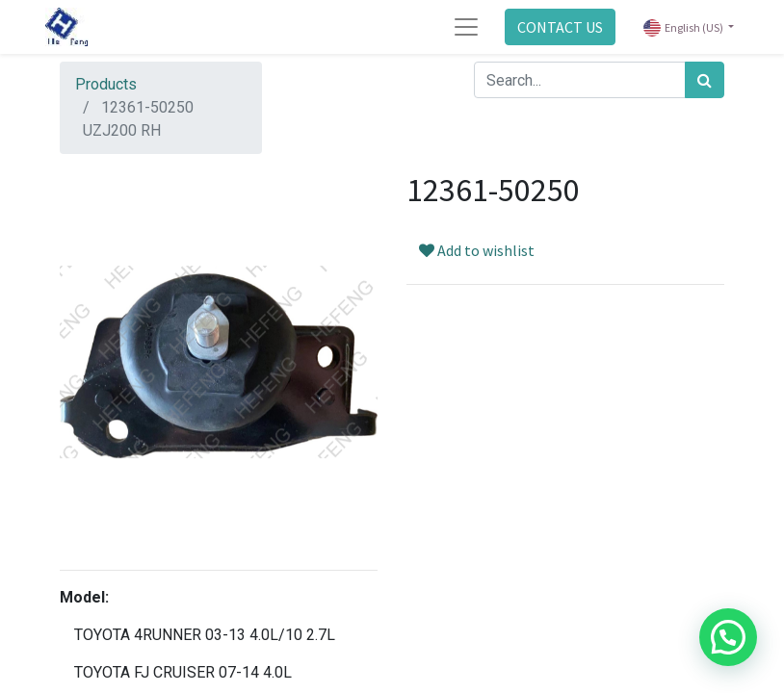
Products (106, 84)
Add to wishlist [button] (477, 250)
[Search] (705, 80)
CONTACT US (560, 27)
